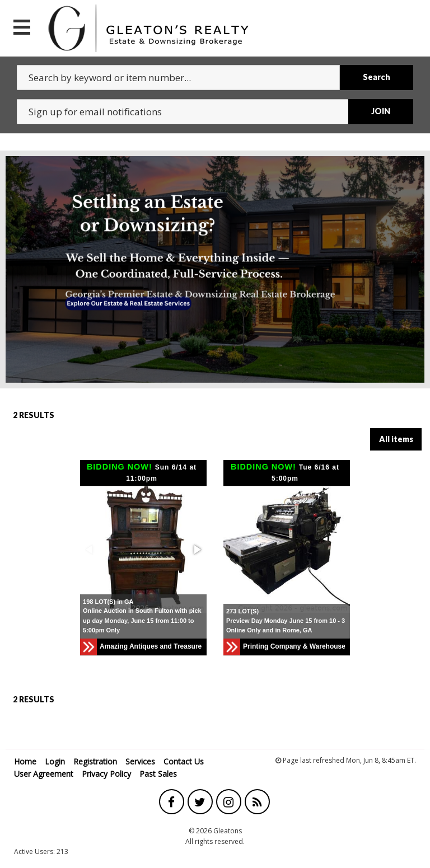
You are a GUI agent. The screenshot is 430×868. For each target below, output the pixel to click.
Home (25, 761)
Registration (95, 761)
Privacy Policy (106, 774)
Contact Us (184, 761)
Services (140, 761)
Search (377, 77)
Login (55, 761)
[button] (197, 550)
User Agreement (44, 774)
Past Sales (158, 774)
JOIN (381, 111)
